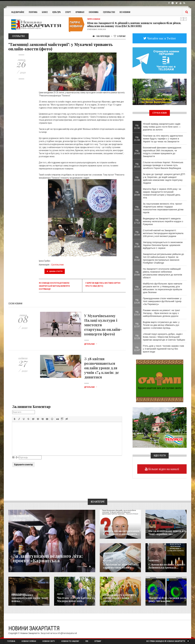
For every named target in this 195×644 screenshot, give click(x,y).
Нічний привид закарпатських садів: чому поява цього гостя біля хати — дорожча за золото (162, 127)
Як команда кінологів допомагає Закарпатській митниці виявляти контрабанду (54, 286)
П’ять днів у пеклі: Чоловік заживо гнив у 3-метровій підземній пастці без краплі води (163, 349)
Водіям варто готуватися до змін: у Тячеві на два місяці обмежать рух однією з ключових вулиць (161, 325)
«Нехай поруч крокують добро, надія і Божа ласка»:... (120, 598)
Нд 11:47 (137, 349)
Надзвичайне (18, 12)
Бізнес (45, 12)
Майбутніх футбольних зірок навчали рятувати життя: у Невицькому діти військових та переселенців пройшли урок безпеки (163, 288)
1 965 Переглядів (101, 36)
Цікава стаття (55, 271)
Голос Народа (108, 527)
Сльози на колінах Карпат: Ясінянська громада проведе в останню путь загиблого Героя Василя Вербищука (163, 165)
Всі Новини (125, 12)
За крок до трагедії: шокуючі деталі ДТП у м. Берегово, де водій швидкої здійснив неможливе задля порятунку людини (164, 178)
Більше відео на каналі (163, 469)
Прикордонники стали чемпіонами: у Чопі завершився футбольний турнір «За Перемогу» (162, 301)
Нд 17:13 (137, 221)
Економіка (94, 12)
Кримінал (80, 12)
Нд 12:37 (137, 325)
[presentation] (15, 419)
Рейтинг (120, 36)
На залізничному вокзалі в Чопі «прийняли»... (167, 532)
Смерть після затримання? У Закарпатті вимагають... (122, 532)
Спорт (68, 12)
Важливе (60, 594)
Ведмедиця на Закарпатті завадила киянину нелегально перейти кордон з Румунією (163, 221)
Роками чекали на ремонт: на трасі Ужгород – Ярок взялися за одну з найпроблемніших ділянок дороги (161, 313)
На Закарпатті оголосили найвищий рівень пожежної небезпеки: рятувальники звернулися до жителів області (162, 273)
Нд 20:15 (137, 165)
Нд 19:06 (137, 178)
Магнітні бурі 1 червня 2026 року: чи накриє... (167, 599)
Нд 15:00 (137, 273)
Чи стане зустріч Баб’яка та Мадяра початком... (76, 599)
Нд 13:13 (137, 313)
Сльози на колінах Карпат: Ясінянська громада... (167, 566)
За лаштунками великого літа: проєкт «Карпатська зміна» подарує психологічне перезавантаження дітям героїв (163, 208)
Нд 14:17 (137, 288)
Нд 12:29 (137, 337)
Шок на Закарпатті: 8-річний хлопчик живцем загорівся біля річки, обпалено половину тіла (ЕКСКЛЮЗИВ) (134, 24)
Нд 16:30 (137, 245)
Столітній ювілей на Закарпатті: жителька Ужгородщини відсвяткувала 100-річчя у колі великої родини (163, 233)
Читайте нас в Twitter (161, 38)
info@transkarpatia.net (67, 633)
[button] (15, 419)
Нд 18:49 (137, 193)
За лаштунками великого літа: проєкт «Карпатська (48, 558)
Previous (182, 19)
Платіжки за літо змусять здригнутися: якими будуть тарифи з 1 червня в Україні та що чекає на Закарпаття (163, 139)
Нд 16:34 (137, 233)
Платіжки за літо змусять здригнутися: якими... (121, 566)
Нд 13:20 (137, 301)
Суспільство (109, 12)
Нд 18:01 (137, 208)
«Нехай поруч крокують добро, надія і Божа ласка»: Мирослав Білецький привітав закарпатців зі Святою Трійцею (164, 337)
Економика (107, 561)
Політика (33, 12)
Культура (57, 12)
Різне (151, 594)
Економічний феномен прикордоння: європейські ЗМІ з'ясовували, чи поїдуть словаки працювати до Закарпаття (162, 152)
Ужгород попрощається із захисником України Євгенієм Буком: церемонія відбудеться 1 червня (163, 245)
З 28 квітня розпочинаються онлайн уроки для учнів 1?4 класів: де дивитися (102, 368)
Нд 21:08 (137, 138)
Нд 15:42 (137, 258)
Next (185, 19)
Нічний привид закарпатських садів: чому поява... (30, 598)
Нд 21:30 (137, 127)
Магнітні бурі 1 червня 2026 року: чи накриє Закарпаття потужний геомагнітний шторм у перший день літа (162, 193)
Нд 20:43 (137, 152)
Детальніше (91, 344)
